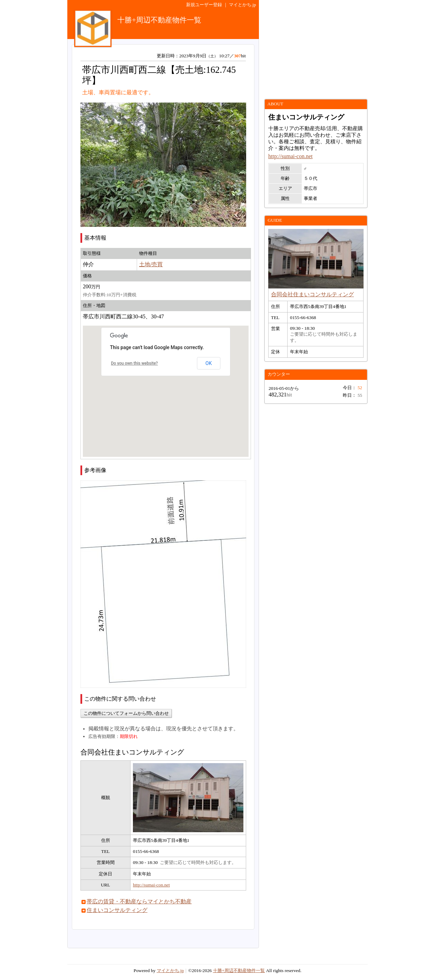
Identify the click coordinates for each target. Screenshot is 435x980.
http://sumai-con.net (151, 885)
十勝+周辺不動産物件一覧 (239, 971)
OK (209, 363)
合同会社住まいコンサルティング (312, 294)
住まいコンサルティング (117, 910)
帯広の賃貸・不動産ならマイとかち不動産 (139, 901)
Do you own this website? (135, 363)
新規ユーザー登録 (204, 5)
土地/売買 (151, 264)
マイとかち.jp (243, 5)
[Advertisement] (316, 49)
